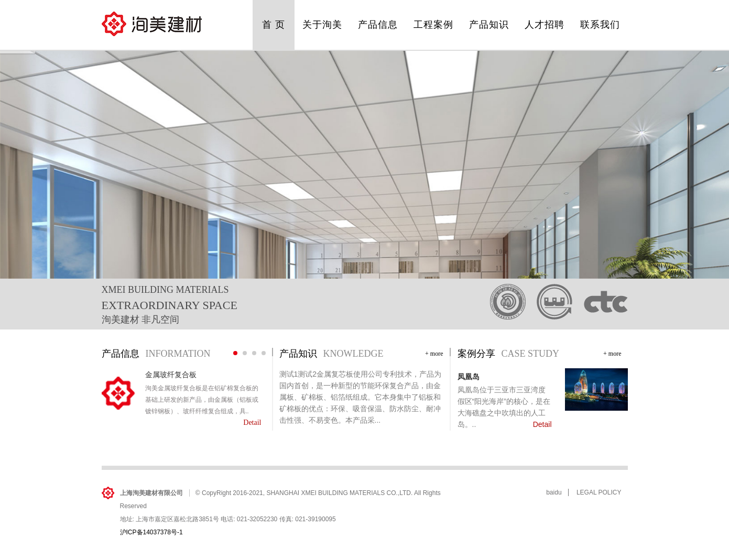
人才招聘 (545, 25)
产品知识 (489, 25)
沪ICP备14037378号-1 (151, 532)
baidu (554, 492)
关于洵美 (322, 25)
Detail (252, 422)
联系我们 (600, 25)
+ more (434, 354)
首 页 (274, 25)
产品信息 (378, 25)
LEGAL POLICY (599, 492)
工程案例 (433, 25)
